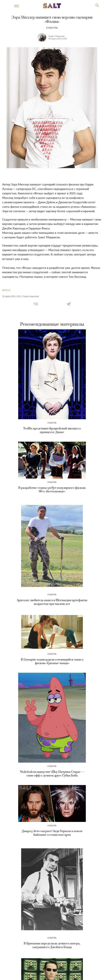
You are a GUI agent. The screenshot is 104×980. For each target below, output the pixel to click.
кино (7, 290)
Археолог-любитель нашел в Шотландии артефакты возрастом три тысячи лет (52, 602)
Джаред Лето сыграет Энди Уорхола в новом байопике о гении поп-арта (52, 833)
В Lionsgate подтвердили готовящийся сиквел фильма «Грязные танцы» (52, 661)
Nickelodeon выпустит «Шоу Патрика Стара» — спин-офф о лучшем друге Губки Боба (52, 774)
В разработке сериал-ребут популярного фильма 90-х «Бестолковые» (52, 490)
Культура (52, 28)
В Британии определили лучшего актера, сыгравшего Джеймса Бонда (52, 945)
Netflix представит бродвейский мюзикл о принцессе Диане (52, 430)
